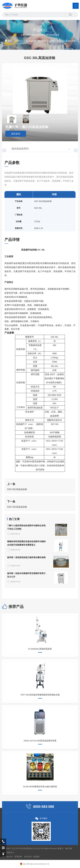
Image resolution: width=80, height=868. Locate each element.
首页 (10, 41)
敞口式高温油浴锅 (46, 41)
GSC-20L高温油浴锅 (17, 541)
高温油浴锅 (31, 41)
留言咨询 (16, 134)
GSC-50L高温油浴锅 (17, 524)
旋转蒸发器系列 (20, 149)
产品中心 (19, 41)
